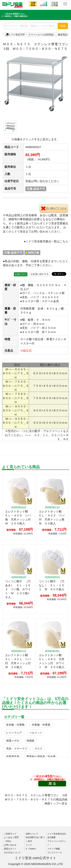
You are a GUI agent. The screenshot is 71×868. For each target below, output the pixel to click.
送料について (32, 834)
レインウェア (14, 733)
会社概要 (51, 837)
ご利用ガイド (10, 834)
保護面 (30, 741)
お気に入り (21, 274)
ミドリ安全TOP (15, 35)
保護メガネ (13, 741)
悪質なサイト (10, 849)
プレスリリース (55, 852)
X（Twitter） (32, 849)
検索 (63, 26)
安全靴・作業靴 (15, 725)
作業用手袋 (13, 756)
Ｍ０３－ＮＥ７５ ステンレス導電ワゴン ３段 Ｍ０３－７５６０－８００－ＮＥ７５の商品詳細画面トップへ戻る (37, 799)
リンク (29, 845)
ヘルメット (36, 733)
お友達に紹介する (40, 274)
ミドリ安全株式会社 (57, 834)
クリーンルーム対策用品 (41, 35)
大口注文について (12, 852)
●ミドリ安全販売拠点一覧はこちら (46, 241)
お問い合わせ (10, 845)
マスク (38, 749)
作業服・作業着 (41, 725)
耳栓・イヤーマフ (17, 749)
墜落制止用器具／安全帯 (41, 756)
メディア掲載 (54, 849)
